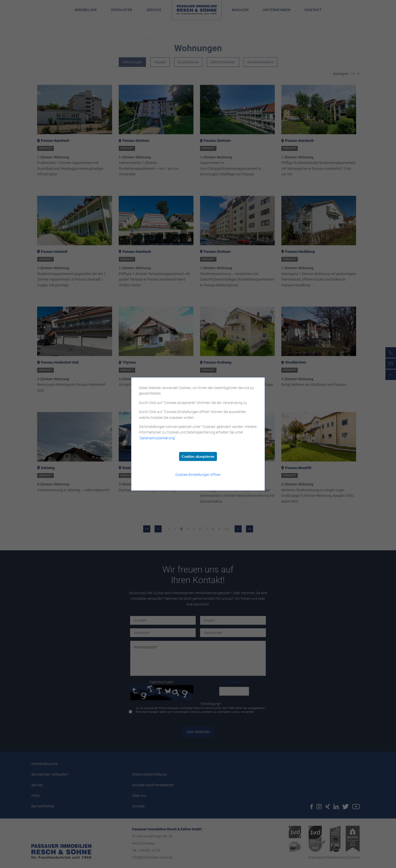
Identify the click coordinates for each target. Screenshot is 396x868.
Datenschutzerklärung (157, 438)
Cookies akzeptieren (198, 456)
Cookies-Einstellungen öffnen (198, 475)
